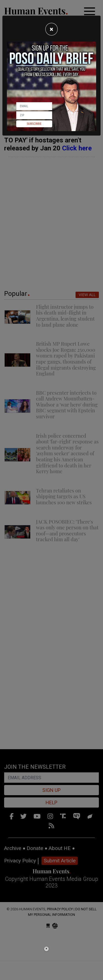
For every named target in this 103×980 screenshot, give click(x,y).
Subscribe (34, 124)
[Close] (51, 29)
